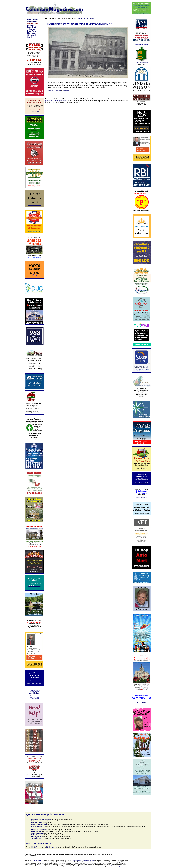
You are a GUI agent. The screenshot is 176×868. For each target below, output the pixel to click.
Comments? (65, 91)
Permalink (58, 91)
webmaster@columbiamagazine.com (83, 860)
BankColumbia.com (142, 63)
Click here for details (34, 112)
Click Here (142, 703)
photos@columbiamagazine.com (56, 101)
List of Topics (32, 31)
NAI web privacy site (117, 866)
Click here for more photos (86, 18)
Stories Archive (32, 35)
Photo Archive (32, 33)
